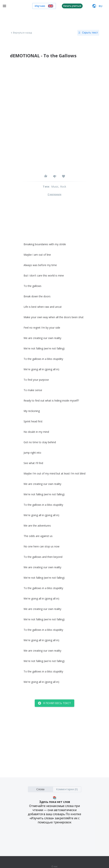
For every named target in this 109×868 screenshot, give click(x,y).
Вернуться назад (21, 33)
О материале (54, 194)
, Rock (62, 187)
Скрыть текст (88, 33)
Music (55, 187)
